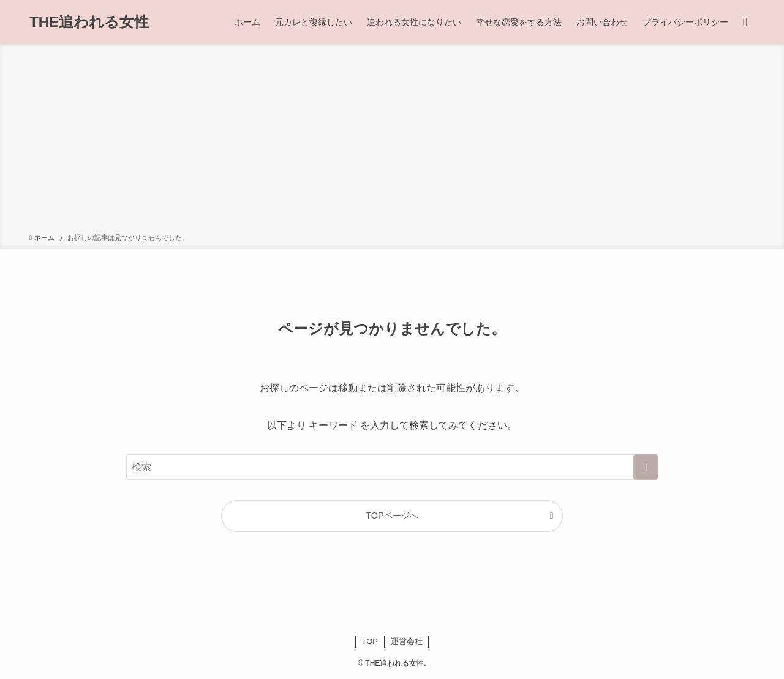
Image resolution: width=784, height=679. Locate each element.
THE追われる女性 (89, 22)
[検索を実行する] (646, 467)
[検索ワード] (392, 467)
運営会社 (407, 641)
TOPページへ (392, 516)
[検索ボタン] (745, 22)
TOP (370, 641)
